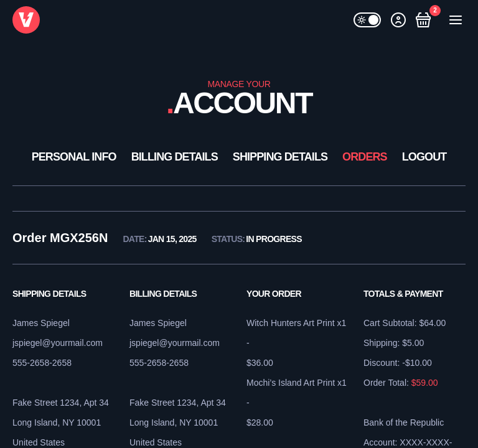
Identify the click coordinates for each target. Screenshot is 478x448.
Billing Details (175, 157)
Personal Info (74, 157)
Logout (424, 157)
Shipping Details (280, 157)
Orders (365, 157)
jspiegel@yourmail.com (58, 343)
